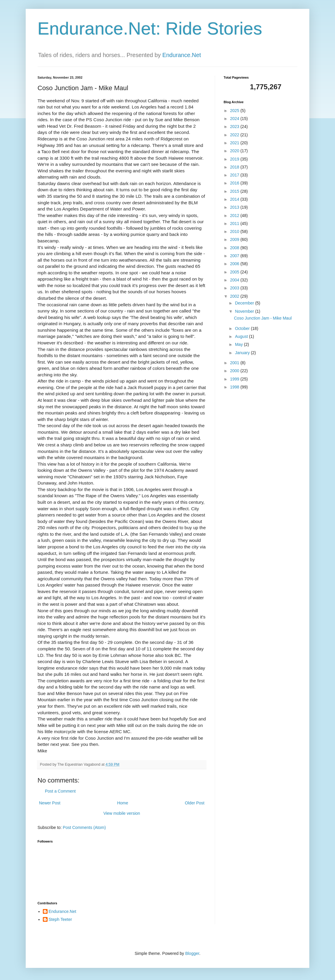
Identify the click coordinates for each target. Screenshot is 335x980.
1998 (235, 387)
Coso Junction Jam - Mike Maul (263, 318)
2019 (235, 159)
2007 (235, 256)
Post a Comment (60, 791)
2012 (235, 216)
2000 (235, 371)
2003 (235, 288)
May (239, 344)
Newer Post (50, 803)
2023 (235, 127)
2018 (235, 167)
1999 (235, 379)
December (245, 303)
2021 (235, 143)
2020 (235, 151)
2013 (235, 207)
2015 (235, 191)
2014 (235, 199)
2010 (235, 231)
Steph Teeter (60, 919)
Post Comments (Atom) (84, 827)
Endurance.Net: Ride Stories (150, 29)
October (243, 328)
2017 (235, 175)
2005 (235, 272)
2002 (235, 296)
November (245, 311)
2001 (235, 363)
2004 (235, 280)
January (243, 353)
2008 (235, 248)
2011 (235, 223)
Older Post (195, 803)
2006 (235, 264)
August (242, 336)
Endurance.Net (182, 55)
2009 (235, 239)
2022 (235, 135)
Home (122, 803)
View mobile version (122, 813)
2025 (235, 111)
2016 (235, 183)
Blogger (192, 953)
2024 (235, 119)
